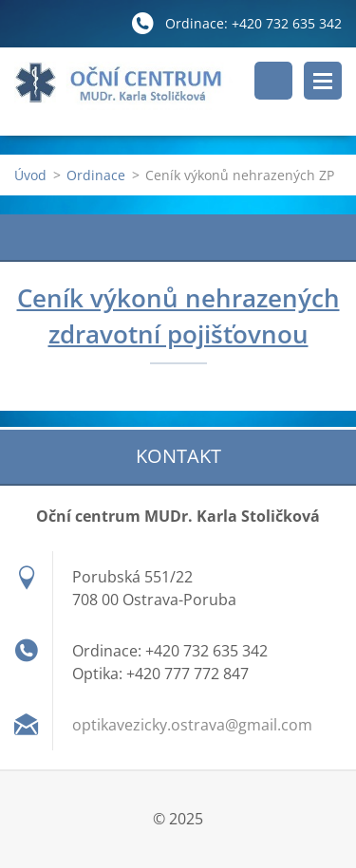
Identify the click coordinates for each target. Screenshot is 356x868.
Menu (323, 81)
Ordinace (96, 175)
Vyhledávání (273, 81)
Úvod (30, 175)
